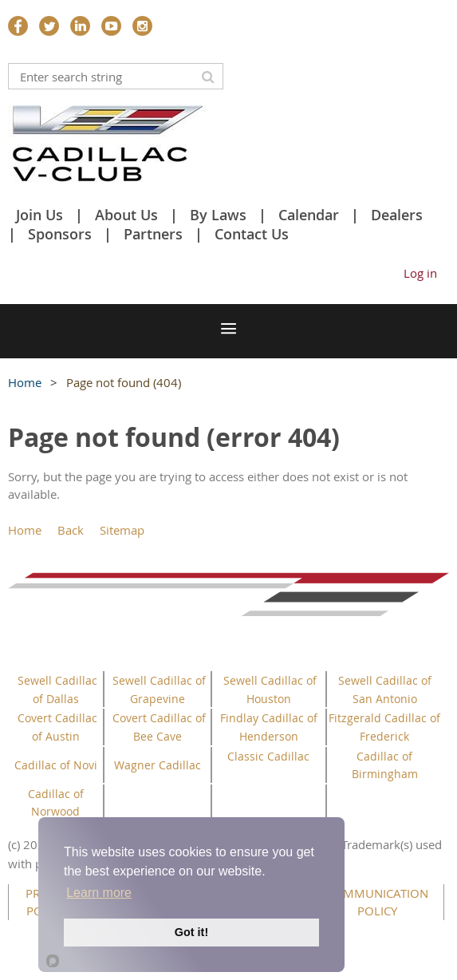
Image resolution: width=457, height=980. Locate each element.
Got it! (191, 932)
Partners (153, 234)
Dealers (397, 215)
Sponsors (60, 234)
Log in (420, 273)
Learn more (99, 893)
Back (71, 530)
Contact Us (252, 234)
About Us (126, 215)
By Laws (218, 215)
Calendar (309, 215)
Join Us (39, 215)
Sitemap (122, 530)
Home (25, 382)
